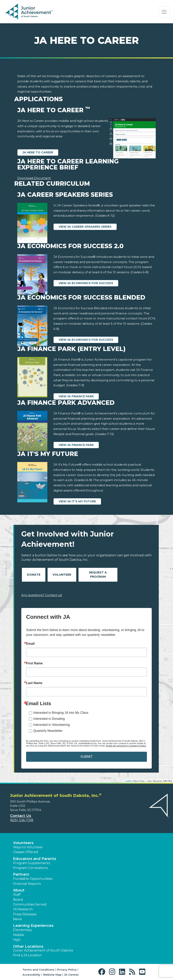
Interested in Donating (49, 719)
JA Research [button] (23, 909)
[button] (103, 972)
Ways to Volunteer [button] (28, 847)
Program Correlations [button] (30, 868)
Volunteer (62, 575)
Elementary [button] (23, 930)
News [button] (17, 919)
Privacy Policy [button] (67, 970)
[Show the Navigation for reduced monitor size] (164, 12)
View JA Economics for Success (86, 283)
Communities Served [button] (30, 904)
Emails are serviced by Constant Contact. (126, 746)
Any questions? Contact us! (42, 595)
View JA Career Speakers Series (85, 227)
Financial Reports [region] (27, 884)
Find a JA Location (27, 955)
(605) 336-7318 (22, 820)
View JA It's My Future (77, 501)
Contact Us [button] (21, 816)
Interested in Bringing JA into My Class (61, 713)
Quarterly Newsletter (48, 731)
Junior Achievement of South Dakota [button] (43, 950)
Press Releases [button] (25, 914)
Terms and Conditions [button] (38, 970)
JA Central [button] (71, 975)
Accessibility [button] (31, 975)
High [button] (17, 940)
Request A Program (98, 575)
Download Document (34, 178)
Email (30, 644)
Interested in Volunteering (51, 725)
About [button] (19, 890)
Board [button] (18, 900)
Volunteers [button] (23, 843)
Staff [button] (17, 895)
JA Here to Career (38, 152)
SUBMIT (86, 757)
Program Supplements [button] (32, 863)
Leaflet (128, 781)
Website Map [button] (52, 975)
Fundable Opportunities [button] (33, 879)
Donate (34, 575)
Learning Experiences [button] (33, 926)
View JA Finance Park (76, 396)
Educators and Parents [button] (35, 859)
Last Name (34, 683)
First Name (34, 663)
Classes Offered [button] (25, 852)
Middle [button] (19, 935)
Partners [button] (21, 874)
